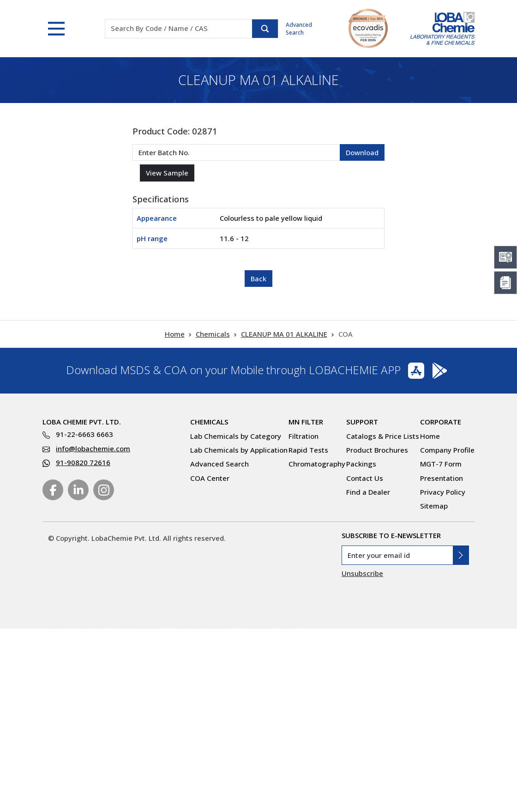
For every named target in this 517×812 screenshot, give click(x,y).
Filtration (304, 436)
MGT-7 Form (441, 464)
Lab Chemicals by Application (239, 450)
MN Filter (306, 422)
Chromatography (317, 464)
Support (362, 422)
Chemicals (213, 334)
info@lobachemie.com (93, 448)
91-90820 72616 (83, 462)
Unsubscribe (362, 573)
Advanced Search (299, 29)
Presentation (442, 478)
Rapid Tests (308, 450)
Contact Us (365, 478)
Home (175, 334)
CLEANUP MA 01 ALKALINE (284, 334)
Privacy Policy (443, 492)
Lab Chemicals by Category (236, 436)
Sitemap (434, 506)
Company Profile (447, 450)
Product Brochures (377, 450)
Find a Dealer (368, 492)
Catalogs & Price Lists (383, 436)
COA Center (210, 478)
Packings (361, 464)
